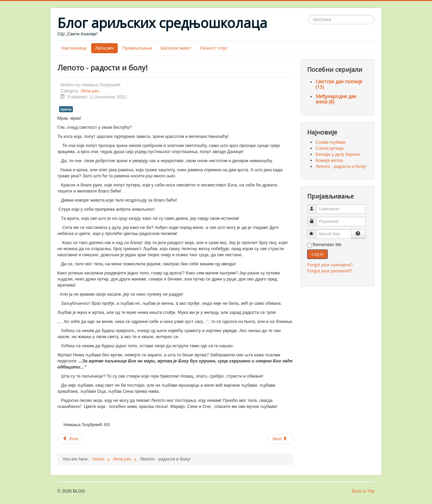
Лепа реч (104, 48)
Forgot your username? (330, 265)
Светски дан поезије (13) (339, 84)
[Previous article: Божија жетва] (71, 439)
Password (315, 219)
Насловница (74, 48)
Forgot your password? (330, 271)
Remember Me (327, 245)
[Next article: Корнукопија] (280, 439)
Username (315, 206)
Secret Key (315, 231)
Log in (317, 254)
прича (66, 109)
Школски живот (176, 48)
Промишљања (137, 48)
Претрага (308, 15)
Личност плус (214, 48)
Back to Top (363, 491)
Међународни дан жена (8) (336, 99)
